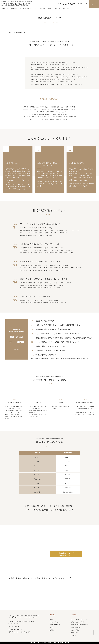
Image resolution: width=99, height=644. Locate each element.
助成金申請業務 (75, 630)
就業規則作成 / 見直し (77, 627)
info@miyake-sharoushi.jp (15, 629)
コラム (68, 8)
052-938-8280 (67, 4)
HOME (3, 8)
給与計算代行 (74, 633)
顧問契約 (73, 636)
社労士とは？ (50, 8)
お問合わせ (94, 5)
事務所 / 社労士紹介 (60, 8)
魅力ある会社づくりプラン (29, 8)
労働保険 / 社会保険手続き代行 (79, 625)
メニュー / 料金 (54, 622)
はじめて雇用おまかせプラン (14, 8)
